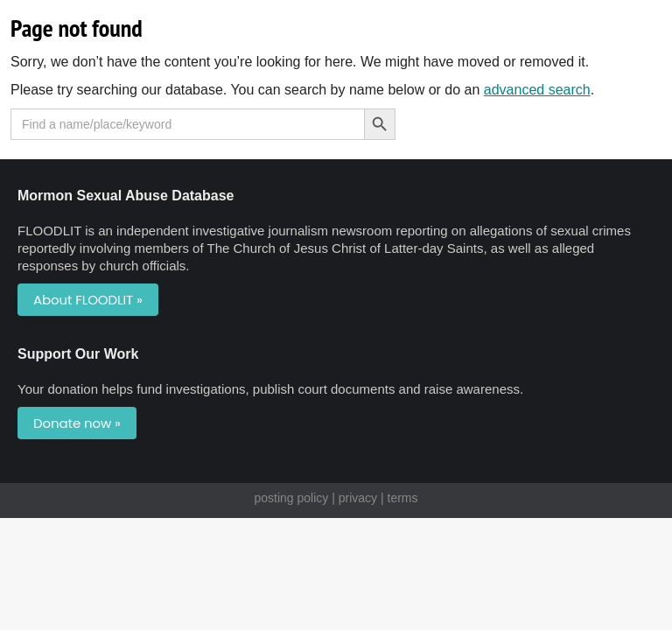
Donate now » (77, 423)
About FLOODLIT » (88, 300)
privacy (358, 498)
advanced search (537, 90)
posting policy (291, 498)
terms (403, 498)
